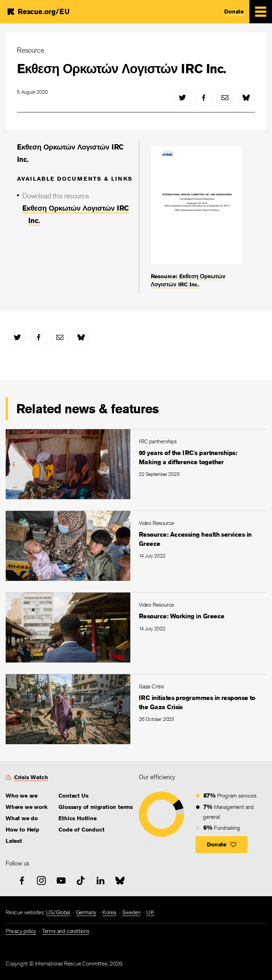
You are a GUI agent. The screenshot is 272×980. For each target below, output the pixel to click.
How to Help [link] (22, 830)
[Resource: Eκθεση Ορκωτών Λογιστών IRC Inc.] (196, 217)
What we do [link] (22, 818)
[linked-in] (101, 881)
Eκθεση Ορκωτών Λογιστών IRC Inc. (121, 69)
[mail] (225, 98)
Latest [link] (14, 841)
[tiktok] (81, 881)
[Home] (38, 11)
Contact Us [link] (73, 796)
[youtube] (61, 881)
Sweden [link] (131, 912)
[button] (222, 845)
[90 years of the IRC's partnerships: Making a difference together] (136, 464)
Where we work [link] (26, 807)
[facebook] (204, 98)
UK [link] (150, 912)
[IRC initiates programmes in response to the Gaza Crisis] (136, 709)
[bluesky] (246, 98)
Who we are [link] (22, 796)
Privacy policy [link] (21, 931)
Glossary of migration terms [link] (96, 807)
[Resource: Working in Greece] (136, 627)
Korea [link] (109, 912)
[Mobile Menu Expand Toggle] (261, 12)
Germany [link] (86, 912)
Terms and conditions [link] (66, 931)
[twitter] (182, 98)
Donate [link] (234, 11)
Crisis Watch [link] (31, 777)
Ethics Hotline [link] (77, 818)
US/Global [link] (58, 912)
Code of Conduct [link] (81, 830)
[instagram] (41, 881)
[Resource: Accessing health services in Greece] (136, 546)
